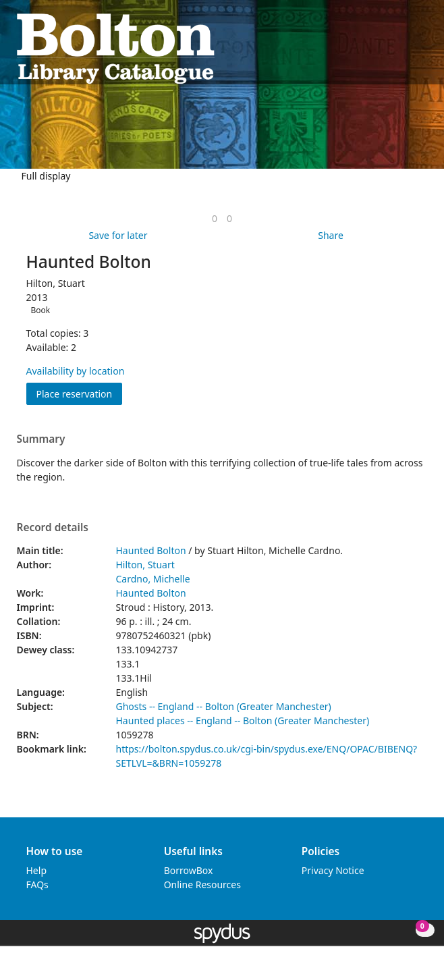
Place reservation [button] (80, 393)
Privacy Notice (333, 870)
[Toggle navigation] (421, 48)
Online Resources (202, 884)
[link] (215, 218)
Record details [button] (53, 528)
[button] (404, 48)
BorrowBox (189, 870)
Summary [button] (41, 439)
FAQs (37, 884)
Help (37, 870)
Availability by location (76, 371)
